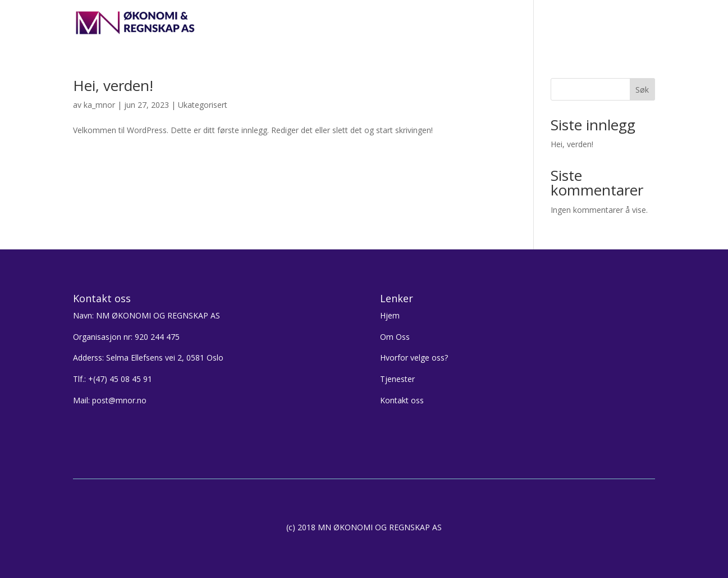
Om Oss (395, 337)
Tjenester (505, 23)
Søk (642, 90)
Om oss (370, 23)
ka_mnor (99, 105)
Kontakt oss (562, 23)
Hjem (331, 23)
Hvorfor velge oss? (436, 23)
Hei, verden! (113, 85)
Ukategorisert (203, 105)
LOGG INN (622, 23)
